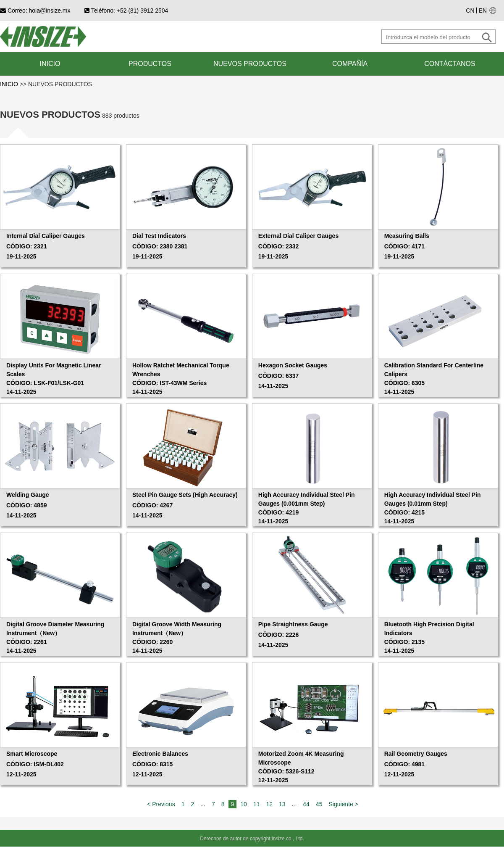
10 (244, 804)
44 (306, 804)
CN (470, 11)
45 (319, 804)
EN (483, 11)
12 (269, 804)
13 (282, 804)
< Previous (161, 804)
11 (257, 804)
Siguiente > (343, 804)
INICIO (10, 84)
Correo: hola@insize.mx (35, 11)
